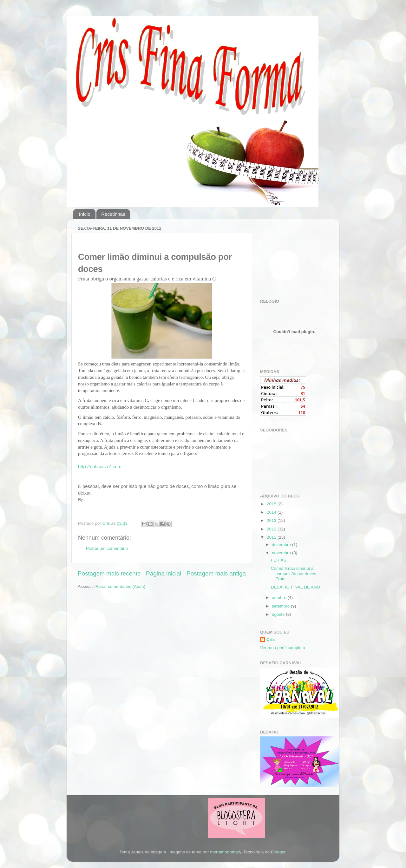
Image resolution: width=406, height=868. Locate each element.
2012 (272, 529)
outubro (280, 598)
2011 (272, 537)
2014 (272, 512)
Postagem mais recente (109, 573)
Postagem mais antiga (216, 573)
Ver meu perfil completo (283, 648)
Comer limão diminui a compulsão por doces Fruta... (294, 573)
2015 (272, 504)
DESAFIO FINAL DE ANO (296, 587)
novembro (282, 553)
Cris (271, 639)
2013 (272, 520)
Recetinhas (113, 214)
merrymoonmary (225, 852)
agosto (279, 614)
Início (85, 214)
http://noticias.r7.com (100, 467)
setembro (281, 606)
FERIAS (279, 560)
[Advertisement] (292, 256)
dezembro (282, 545)
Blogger (278, 852)
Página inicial (164, 573)
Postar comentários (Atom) (120, 586)
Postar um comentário (107, 548)
